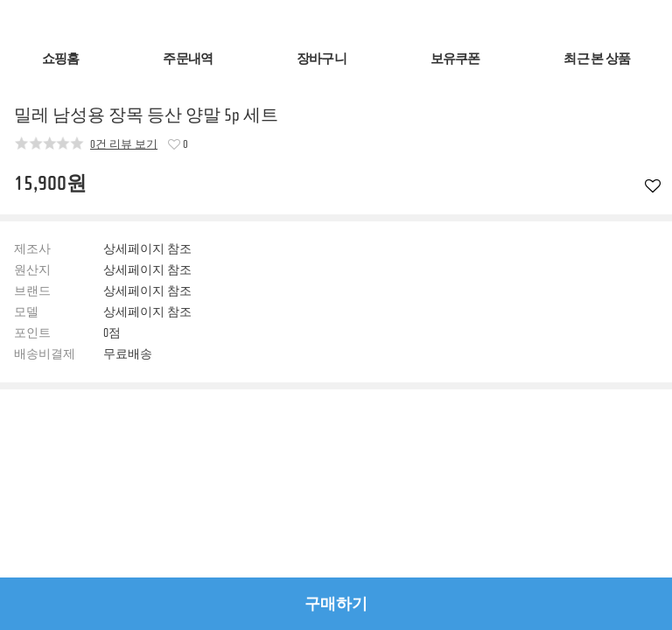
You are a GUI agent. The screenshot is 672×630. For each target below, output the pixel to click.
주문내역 (188, 59)
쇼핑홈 (61, 59)
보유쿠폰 (455, 59)
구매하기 (336, 604)
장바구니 (322, 59)
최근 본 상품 (597, 59)
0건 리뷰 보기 (124, 143)
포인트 (32, 333)
